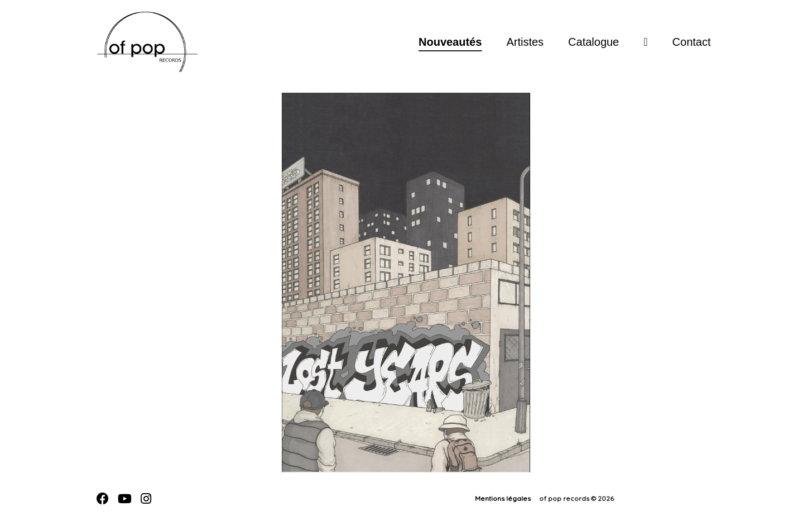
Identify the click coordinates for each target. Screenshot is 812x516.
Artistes (525, 42)
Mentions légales (503, 498)
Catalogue (594, 42)
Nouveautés (450, 42)
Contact (692, 42)
